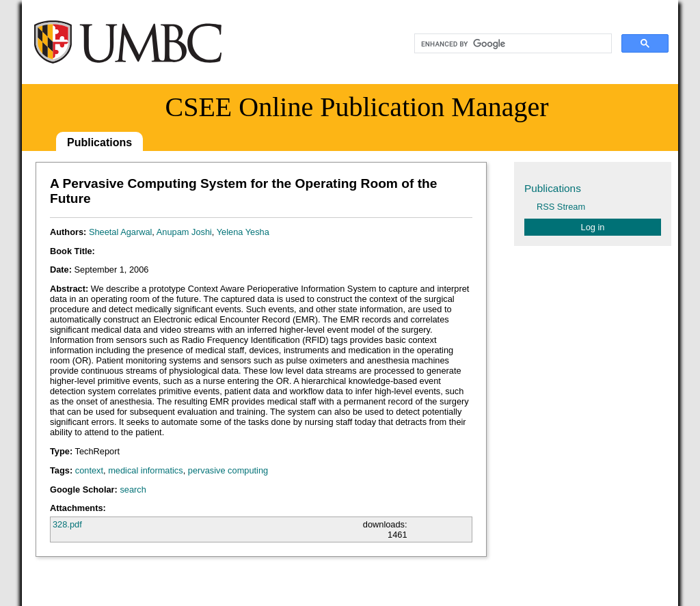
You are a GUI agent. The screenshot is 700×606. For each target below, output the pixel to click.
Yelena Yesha (243, 232)
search (133, 490)
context (89, 470)
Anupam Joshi (184, 232)
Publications (99, 142)
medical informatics (146, 470)
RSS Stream (561, 207)
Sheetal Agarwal (120, 232)
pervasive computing (228, 470)
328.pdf (67, 524)
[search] (512, 44)
